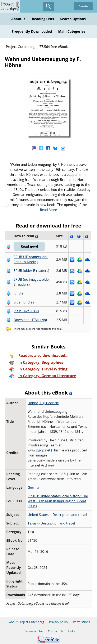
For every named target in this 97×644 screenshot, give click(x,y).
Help (71, 631)
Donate (83, 6)
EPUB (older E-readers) (31, 271)
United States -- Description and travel (57, 515)
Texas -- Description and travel (51, 523)
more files (35, 329)
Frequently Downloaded (32, 31)
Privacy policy (59, 622)
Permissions (82, 622)
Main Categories (72, 31)
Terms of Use (34, 631)
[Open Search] (48, 6)
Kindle (19, 293)
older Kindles (24, 302)
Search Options (73, 19)
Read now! (29, 246)
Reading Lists (43, 19)
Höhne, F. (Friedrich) (43, 403)
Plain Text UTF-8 (26, 311)
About (19, 19)
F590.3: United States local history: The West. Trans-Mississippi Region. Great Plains (58, 501)
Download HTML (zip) (30, 320)
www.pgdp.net (39, 450)
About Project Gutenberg (27, 622)
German (34, 487)
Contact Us (56, 631)
